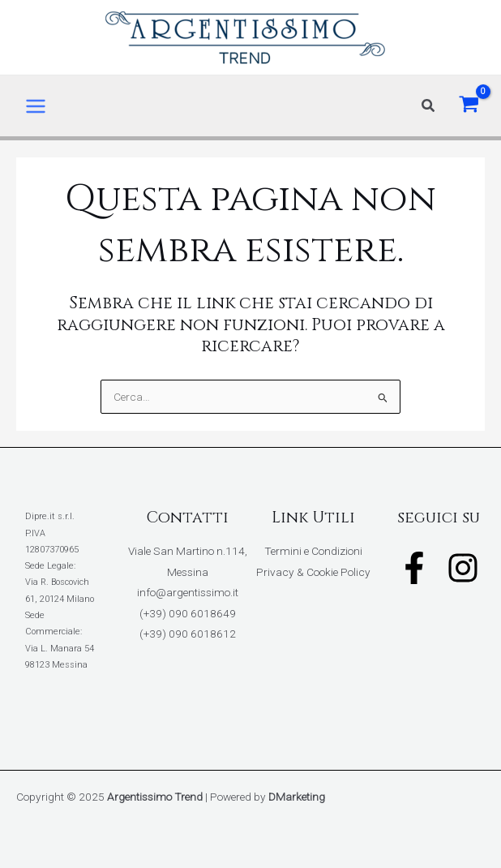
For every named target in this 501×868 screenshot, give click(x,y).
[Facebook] (414, 568)
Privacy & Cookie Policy (313, 572)
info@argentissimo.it (188, 592)
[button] (429, 106)
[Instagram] (463, 568)
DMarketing (297, 797)
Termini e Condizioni (313, 551)
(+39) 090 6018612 (188, 634)
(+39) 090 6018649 (188, 613)
